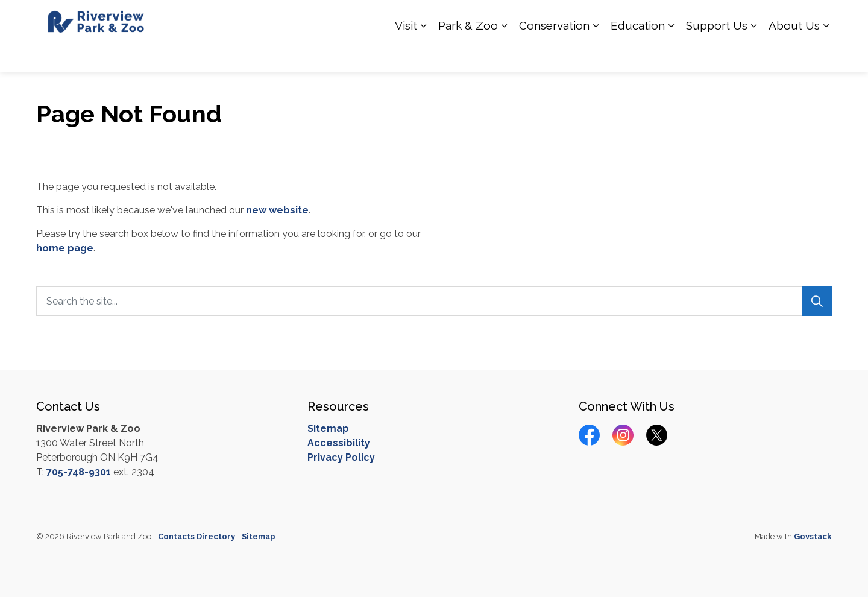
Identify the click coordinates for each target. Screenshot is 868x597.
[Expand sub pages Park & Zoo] (504, 54)
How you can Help (533, 18)
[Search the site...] (434, 301)
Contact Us (689, 18)
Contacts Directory (197, 536)
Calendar (740, 18)
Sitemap (328, 428)
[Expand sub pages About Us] (826, 54)
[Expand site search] (820, 18)
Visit (406, 54)
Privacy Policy (341, 457)
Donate (784, 18)
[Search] (817, 301)
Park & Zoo (468, 54)
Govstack (813, 536)
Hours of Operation (618, 18)
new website (277, 210)
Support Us (717, 54)
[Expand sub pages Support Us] (753, 54)
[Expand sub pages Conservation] (596, 54)
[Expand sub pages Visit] (423, 54)
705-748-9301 (79, 472)
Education (638, 54)
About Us (794, 54)
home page (65, 248)
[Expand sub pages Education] (671, 54)
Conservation (554, 54)
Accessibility (339, 443)
